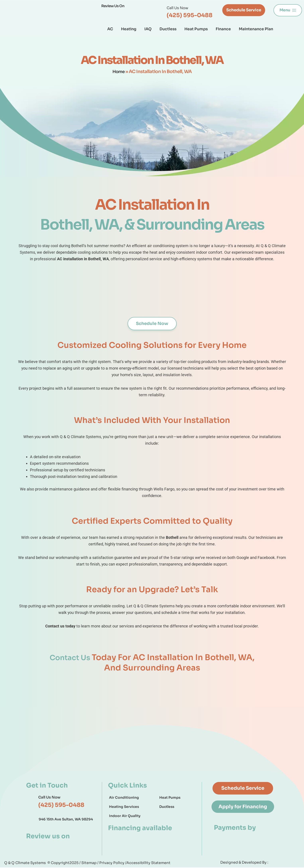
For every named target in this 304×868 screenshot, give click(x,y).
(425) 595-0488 (190, 15)
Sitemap (89, 863)
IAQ (148, 29)
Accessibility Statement (148, 863)
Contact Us (71, 658)
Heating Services (124, 807)
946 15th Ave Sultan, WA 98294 (66, 820)
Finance (223, 29)
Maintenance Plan (256, 29)
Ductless (168, 29)
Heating (129, 29)
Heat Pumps (196, 29)
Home (119, 72)
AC (110, 29)
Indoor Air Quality (125, 816)
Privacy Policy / (113, 863)
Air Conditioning (124, 798)
